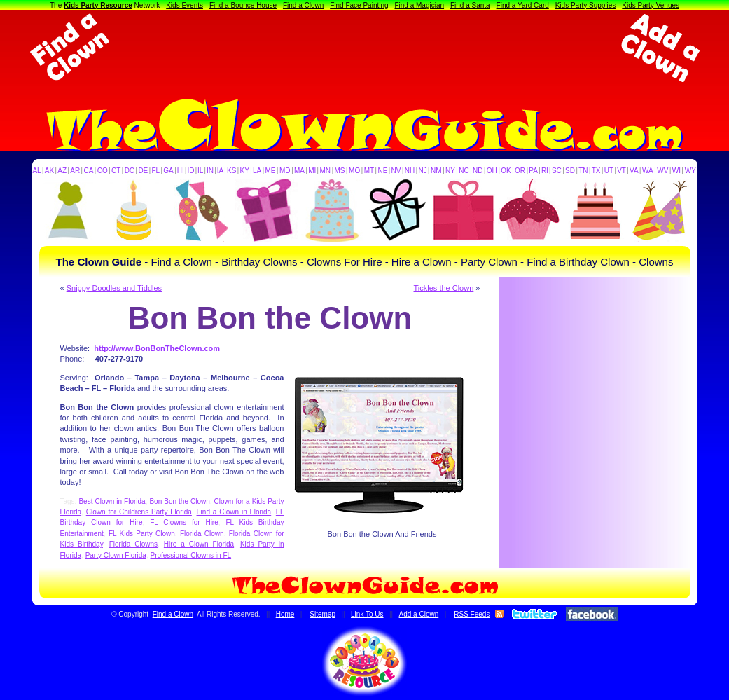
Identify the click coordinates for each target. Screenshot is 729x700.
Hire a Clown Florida (199, 544)
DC (130, 171)
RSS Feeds (472, 614)
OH (492, 171)
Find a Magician (419, 5)
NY (450, 171)
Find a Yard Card (523, 5)
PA (533, 171)
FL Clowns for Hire (184, 522)
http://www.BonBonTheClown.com (157, 348)
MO (354, 171)
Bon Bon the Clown (179, 501)
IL (200, 171)
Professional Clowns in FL (190, 555)
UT (609, 171)
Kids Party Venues (651, 5)
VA (634, 171)
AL (36, 171)
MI (312, 171)
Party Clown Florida (116, 555)
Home (285, 614)
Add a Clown (419, 614)
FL (155, 171)
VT (622, 171)
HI (181, 171)
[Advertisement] (365, 48)
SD (570, 171)
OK (506, 171)
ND (478, 171)
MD (285, 171)
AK (49, 171)
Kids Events (185, 5)
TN (583, 171)
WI (676, 171)
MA (299, 171)
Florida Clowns (133, 544)
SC (557, 171)
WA (648, 171)
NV (396, 171)
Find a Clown (303, 5)
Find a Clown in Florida (234, 512)
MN (326, 171)
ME (271, 171)
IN (210, 171)
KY (245, 171)
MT (369, 171)
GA (168, 171)
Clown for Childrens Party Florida (139, 512)
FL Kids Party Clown (142, 534)
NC (464, 171)
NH (410, 171)
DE (143, 171)
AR (75, 171)
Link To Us (367, 614)
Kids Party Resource (98, 5)
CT (116, 171)
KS (231, 171)
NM (436, 171)
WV (662, 171)
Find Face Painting (359, 5)
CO (103, 171)
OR (520, 171)
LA (257, 171)
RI (545, 171)
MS (340, 171)
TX (596, 171)
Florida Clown (202, 534)
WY (690, 171)
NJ (422, 171)
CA (88, 171)
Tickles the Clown (444, 288)
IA (220, 171)
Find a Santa (470, 5)
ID (190, 171)
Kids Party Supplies (586, 5)
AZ (62, 171)
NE (382, 171)
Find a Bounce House (243, 5)
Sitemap (322, 614)
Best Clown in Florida (112, 501)
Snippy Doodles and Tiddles (114, 288)
